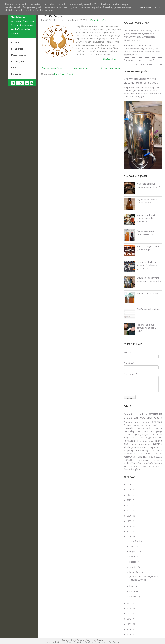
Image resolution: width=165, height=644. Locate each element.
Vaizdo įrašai (18, 61)
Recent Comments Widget (152, 64)
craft (148, 428)
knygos (149, 438)
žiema (127, 469)
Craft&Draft (157, 428)
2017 (129, 531)
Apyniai (128, 425)
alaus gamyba (135, 417)
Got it (158, 7)
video (127, 466)
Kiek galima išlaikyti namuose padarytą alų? (148, 185)
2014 (129, 608)
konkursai (131, 441)
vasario (133, 591)
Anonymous (130, 45)
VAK (153, 463)
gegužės (134, 567)
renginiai (143, 457)
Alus (13, 68)
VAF (138, 463)
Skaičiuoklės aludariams (148, 309)
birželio (133, 562)
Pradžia (15, 42)
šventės (158, 460)
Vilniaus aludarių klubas (143, 466)
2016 (129, 537)
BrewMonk (140, 428)
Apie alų (81, 640)
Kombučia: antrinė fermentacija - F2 (145, 232)
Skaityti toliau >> (111, 59)
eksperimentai (137, 431)
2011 (129, 624)
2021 (129, 510)
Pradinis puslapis (81, 68)
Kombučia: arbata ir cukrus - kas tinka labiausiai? (146, 218)
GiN (125, 31)
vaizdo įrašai (145, 463)
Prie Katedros (154, 454)
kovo (132, 586)
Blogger (100, 640)
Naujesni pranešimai (52, 68)
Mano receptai (19, 55)
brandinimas (157, 425)
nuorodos (142, 447)
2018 (129, 526)
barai (149, 425)
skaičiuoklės (131, 460)
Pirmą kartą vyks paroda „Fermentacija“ (148, 248)
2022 (129, 505)
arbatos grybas (139, 425)
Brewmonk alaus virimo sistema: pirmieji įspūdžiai (142, 81)
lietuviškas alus (146, 441)
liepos (133, 557)
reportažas (156, 457)
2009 (129, 634)
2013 (129, 614)
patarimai (157, 450)
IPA (160, 434)
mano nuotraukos (142, 444)
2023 (129, 500)
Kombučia (16, 74)
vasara (158, 463)
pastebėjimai (146, 450)
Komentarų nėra (98, 20)
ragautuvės (130, 457)
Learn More (145, 7)
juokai (142, 437)
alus (147, 421)
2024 (129, 495)
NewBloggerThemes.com (96, 642)
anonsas (157, 422)
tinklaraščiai (130, 463)
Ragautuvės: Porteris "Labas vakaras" (147, 201)
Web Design (114, 642)
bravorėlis (129, 428)
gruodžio (134, 541)
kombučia (157, 437)
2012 (129, 619)
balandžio (134, 572)
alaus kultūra (154, 418)
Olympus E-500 (155, 447)
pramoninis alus (135, 454)
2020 (129, 516)
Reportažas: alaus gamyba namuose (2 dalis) (147, 328)
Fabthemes (60, 642)
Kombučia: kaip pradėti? (148, 293)
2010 (129, 629)
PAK (126, 451)
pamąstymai (134, 450)
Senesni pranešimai (110, 68)
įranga (127, 437)
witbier (159, 466)
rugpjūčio (134, 551)
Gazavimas (129, 434)
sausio (133, 597)
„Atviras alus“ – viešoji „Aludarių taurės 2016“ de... (144, 578)
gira (138, 434)
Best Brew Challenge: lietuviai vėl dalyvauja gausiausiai (147, 265)
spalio (133, 546)
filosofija (148, 431)
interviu (155, 434)
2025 (129, 490)
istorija (135, 437)
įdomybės (146, 434)
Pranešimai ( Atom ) (63, 74)
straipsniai (147, 460)
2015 (129, 603)
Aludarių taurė (133, 422)
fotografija (157, 431)
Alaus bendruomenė (143, 413)
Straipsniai (17, 49)
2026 (129, 485)
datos (127, 431)
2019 (129, 521)
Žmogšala (136, 469)
